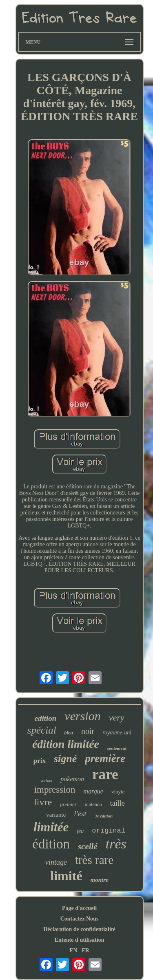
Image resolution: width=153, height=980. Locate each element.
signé (65, 759)
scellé (88, 846)
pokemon (72, 779)
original (109, 831)
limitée (51, 827)
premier (68, 804)
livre (43, 802)
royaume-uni (117, 733)
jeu (80, 831)
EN (73, 950)
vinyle (118, 792)
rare (105, 775)
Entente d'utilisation (80, 940)
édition (51, 844)
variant (46, 781)
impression (55, 790)
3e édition (104, 816)
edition (45, 718)
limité (66, 876)
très (116, 844)
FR (85, 950)
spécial (42, 730)
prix (40, 761)
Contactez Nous (80, 919)
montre (100, 880)
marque (93, 791)
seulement (117, 748)
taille (118, 803)
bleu (69, 733)
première (105, 758)
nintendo (93, 804)
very (117, 717)
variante (56, 815)
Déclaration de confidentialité (79, 929)
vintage (56, 862)
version (82, 716)
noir (88, 731)
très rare (94, 860)
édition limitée (66, 744)
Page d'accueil (79, 908)
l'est (80, 814)
